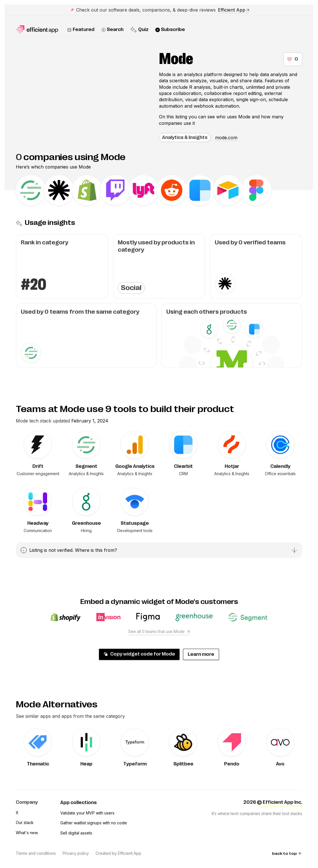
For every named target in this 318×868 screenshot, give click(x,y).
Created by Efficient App (118, 853)
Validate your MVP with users (87, 813)
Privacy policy (76, 853)
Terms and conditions (36, 853)
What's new (27, 833)
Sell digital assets (76, 833)
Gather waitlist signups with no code (94, 823)
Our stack (25, 822)
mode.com (226, 138)
